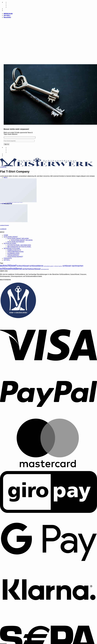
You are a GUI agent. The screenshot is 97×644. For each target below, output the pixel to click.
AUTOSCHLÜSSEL (10, 243)
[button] (7, 17)
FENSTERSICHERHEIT (15, 257)
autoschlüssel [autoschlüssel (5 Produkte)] (8, 266)
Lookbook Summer (6, 203)
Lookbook (3, 167)
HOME (6, 235)
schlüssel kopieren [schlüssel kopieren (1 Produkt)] (58, 266)
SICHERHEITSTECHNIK (12, 248)
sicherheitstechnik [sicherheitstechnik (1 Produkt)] (45, 269)
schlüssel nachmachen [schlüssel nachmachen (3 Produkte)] (73, 266)
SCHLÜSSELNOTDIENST (16, 242)
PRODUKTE (8, 258)
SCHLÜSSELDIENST (11, 237)
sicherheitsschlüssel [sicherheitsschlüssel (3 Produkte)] (31, 269)
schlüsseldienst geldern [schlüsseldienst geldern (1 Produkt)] (49, 266)
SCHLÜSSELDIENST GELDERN (22, 240)
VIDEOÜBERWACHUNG (15, 252)
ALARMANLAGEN (13, 253)
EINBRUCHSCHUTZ (14, 250)
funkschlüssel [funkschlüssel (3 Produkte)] (23, 266)
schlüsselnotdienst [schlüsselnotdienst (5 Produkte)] (11, 269)
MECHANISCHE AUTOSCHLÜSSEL (19, 247)
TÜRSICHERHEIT (13, 255)
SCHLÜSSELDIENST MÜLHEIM (18, 239)
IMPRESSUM (8, 14)
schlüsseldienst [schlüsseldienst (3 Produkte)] (36, 266)
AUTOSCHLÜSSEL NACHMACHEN (19, 245)
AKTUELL (7, 16)
